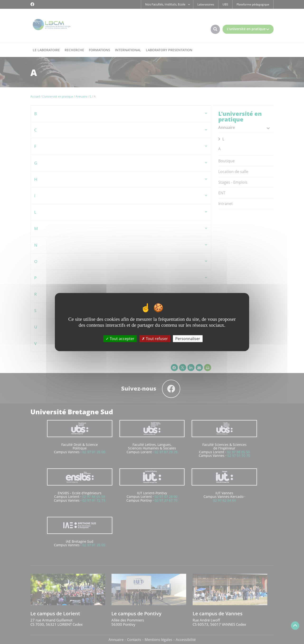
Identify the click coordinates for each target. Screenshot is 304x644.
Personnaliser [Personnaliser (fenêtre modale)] (188, 338)
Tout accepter (120, 338)
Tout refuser (155, 338)
